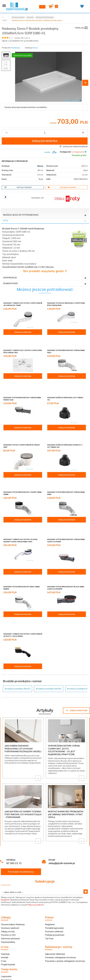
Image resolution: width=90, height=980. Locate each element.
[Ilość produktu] (45, 133)
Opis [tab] (6, 220)
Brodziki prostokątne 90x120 (17, 662)
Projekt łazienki (8, 938)
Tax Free (49, 912)
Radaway (16, 48)
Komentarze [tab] (10, 283)
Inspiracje (5, 927)
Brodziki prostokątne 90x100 (49, 662)
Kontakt (5, 931)
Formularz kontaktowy (21, 845)
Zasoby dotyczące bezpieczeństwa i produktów (26, 107)
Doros (35, 48)
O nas (4, 934)
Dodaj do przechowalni (74, 146)
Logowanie (6, 950)
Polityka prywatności (55, 908)
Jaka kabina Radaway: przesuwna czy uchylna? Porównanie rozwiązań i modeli (23, 722)
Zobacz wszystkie (76, 684)
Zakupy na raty (8, 905)
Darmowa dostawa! (10, 912)
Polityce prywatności (35, 878)
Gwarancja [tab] (10, 277)
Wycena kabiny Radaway (13, 898)
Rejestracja (6, 953)
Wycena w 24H (8, 908)
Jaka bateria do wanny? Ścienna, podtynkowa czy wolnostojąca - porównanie (23, 788)
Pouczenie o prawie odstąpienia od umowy (65, 934)
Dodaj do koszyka (45, 141)
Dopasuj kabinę (8, 915)
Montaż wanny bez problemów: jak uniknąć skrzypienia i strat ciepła (66, 788)
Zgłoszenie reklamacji (55, 927)
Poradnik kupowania (54, 901)
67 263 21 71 (14, 837)
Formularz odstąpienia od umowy (60, 931)
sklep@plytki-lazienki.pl (62, 837)
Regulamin (5, 873)
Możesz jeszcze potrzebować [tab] (21, 215)
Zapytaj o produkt (18, 187)
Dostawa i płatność (62, 187)
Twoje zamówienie (10, 957)
